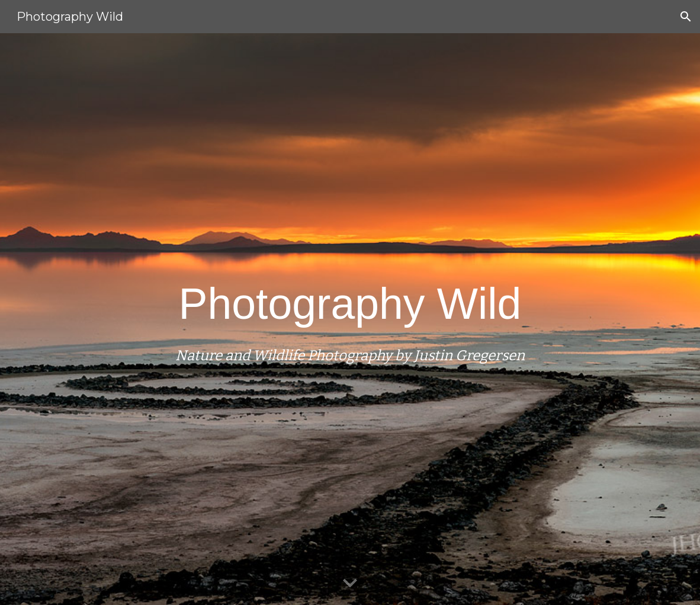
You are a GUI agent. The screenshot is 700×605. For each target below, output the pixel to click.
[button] (686, 17)
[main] (350, 319)
